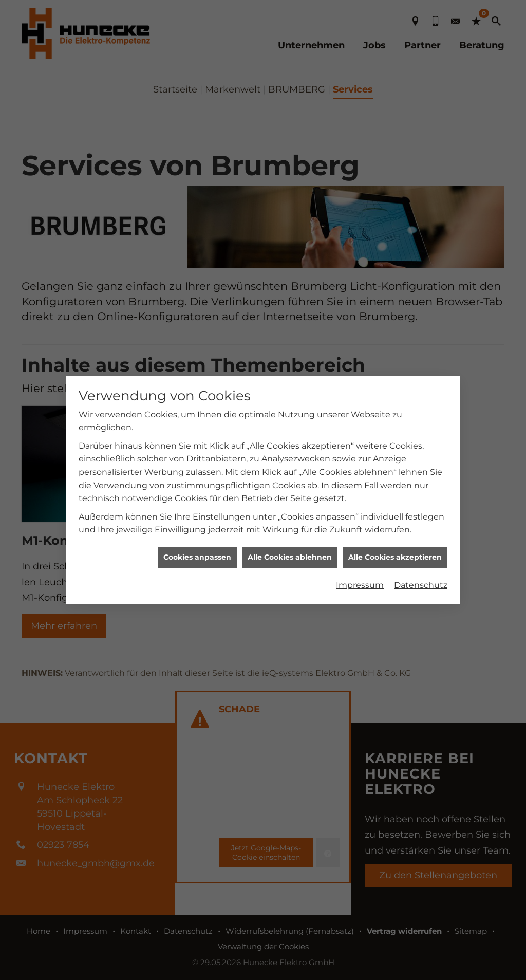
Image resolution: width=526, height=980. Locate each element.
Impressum (360, 577)
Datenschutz (421, 577)
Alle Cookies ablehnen (290, 549)
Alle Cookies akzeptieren (395, 549)
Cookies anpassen (197, 549)
